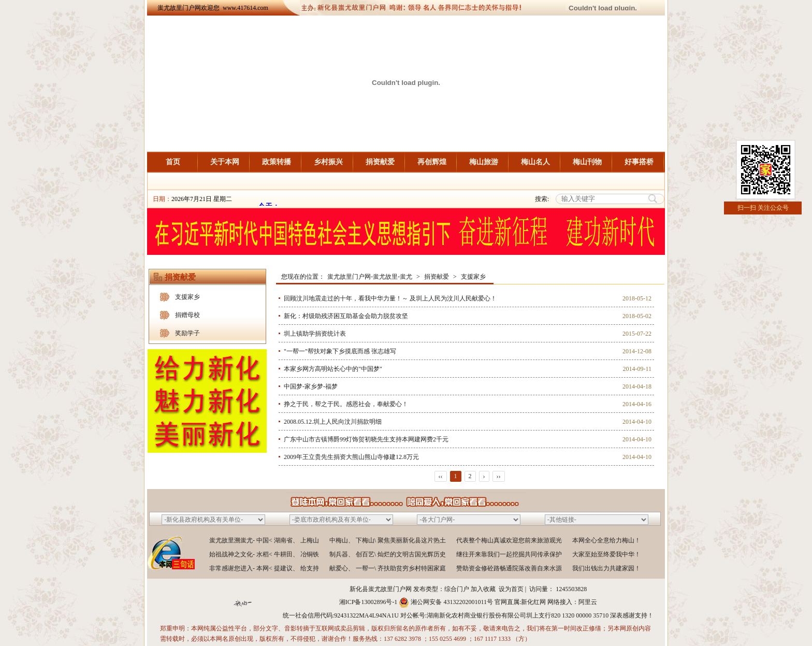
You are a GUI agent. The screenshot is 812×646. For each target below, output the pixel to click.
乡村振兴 (328, 162)
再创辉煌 (432, 162)
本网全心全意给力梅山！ (606, 540)
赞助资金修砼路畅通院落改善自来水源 (509, 568)
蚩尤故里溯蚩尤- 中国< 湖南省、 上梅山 (264, 540)
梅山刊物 (587, 162)
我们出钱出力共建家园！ (606, 568)
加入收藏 (483, 589)
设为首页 (511, 589)
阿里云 (588, 602)
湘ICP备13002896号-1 (368, 602)
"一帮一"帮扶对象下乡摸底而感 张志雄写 (340, 351)
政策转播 (277, 162)
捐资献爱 (380, 162)
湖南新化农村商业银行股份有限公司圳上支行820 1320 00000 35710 (518, 615)
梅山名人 (535, 162)
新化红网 (533, 602)
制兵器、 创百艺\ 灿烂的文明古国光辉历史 (388, 554)
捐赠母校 (187, 315)
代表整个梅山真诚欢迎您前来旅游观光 (509, 540)
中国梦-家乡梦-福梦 (311, 386)
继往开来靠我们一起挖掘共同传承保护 (509, 554)
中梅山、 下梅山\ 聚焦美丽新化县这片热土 (388, 540)
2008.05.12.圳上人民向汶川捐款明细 (333, 422)
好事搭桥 (639, 162)
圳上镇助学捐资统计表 (315, 334)
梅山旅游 (484, 162)
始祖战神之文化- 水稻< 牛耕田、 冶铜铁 (264, 554)
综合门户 (457, 589)
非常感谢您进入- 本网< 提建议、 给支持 (264, 568)
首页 (173, 162)
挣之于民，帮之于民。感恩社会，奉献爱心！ (346, 404)
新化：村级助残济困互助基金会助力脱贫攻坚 (346, 316)
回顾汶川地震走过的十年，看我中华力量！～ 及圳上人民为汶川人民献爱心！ (390, 298)
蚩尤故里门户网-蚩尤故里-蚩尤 (370, 277)
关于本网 (225, 162)
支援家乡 (187, 297)
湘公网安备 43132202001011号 (452, 602)
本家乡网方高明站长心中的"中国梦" (333, 369)
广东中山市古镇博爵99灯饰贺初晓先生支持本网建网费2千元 (366, 439)
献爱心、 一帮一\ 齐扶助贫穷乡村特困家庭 (388, 568)
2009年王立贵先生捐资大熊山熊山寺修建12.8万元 (351, 457)
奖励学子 (187, 333)
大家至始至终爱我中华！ (606, 554)
